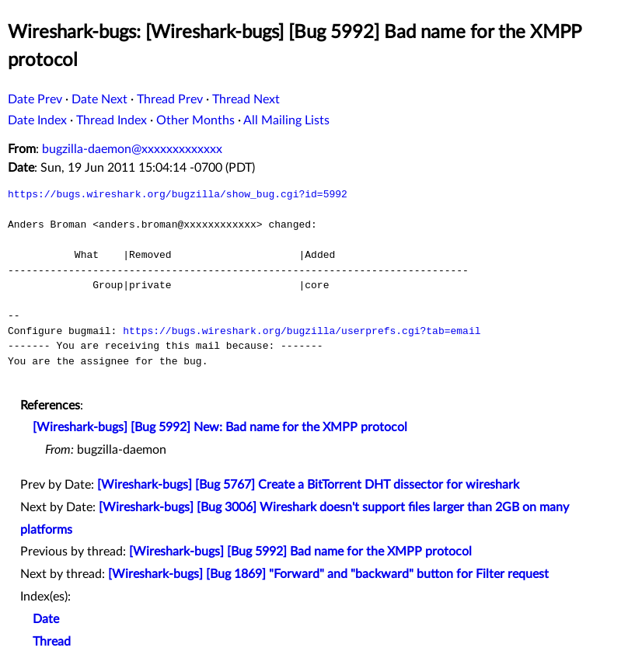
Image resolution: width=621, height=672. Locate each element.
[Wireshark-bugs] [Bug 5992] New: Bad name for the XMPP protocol (220, 427)
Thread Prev (170, 99)
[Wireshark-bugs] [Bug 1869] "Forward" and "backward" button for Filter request (328, 574)
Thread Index (112, 120)
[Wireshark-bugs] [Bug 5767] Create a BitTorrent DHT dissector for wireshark (308, 485)
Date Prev (35, 99)
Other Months (195, 120)
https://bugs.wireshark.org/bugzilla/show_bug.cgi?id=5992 (178, 194)
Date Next (99, 99)
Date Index (37, 120)
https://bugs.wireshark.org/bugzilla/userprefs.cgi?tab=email (302, 331)
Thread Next (246, 99)
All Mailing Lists (286, 120)
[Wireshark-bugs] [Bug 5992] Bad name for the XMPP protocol (300, 552)
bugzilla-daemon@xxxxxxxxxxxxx (132, 149)
